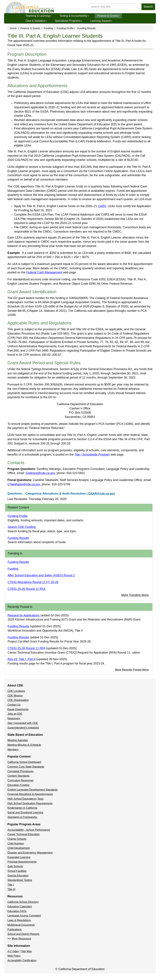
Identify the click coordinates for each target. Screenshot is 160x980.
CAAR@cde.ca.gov (102, 494)
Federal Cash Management (44, 272)
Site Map (26, 951)
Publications (15, 930)
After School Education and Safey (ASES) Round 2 (41, 575)
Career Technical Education (24, 834)
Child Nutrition (16, 844)
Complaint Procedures (20, 771)
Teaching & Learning (38, 16)
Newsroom (14, 718)
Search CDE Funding (22, 527)
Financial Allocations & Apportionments (30, 794)
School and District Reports (23, 934)
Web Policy (14, 956)
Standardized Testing (20, 880)
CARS (102, 206)
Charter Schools (17, 839)
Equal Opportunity (18, 709)
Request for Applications (24, 615)
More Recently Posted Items (132, 670)
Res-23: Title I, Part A (22, 659)
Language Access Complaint (24, 916)
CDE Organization (18, 700)
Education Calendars (20, 907)
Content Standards (18, 776)
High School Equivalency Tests (25, 799)
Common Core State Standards (26, 767)
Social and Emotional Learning (25, 812)
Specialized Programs (69, 21)
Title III (11, 889)
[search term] (115, 7)
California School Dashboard (24, 762)
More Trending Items (135, 595)
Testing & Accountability (74, 16)
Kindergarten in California (22, 808)
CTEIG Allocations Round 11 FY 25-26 (33, 582)
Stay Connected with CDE (23, 723)
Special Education (18, 876)
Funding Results (87, 28)
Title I (11, 885)
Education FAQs (17, 911)
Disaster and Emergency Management (30, 853)
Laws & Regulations (19, 920)
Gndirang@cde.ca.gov (40, 473)
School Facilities (17, 871)
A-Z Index (13, 951)
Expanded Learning (19, 857)
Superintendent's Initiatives (23, 728)
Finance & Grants (108, 16)
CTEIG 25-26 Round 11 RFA (26, 589)
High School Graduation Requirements (30, 803)
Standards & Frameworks (22, 817)
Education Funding (18, 785)
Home (13, 28)
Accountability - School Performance (29, 830)
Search (148, 7)
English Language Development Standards (32, 790)
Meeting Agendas (18, 740)
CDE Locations (16, 691)
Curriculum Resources (20, 780)
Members (13, 750)
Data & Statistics (36, 21)
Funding (48, 28)
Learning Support (101, 21)
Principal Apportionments (22, 862)
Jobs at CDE (15, 714)
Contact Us (14, 705)
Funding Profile (65, 28)
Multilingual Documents (21, 925)
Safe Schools (15, 866)
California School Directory (23, 902)
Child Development (19, 848)
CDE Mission (15, 696)
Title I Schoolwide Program (92, 455)
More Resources (21, 939)
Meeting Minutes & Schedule (24, 745)
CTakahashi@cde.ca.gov (24, 484)
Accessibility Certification (22, 960)
